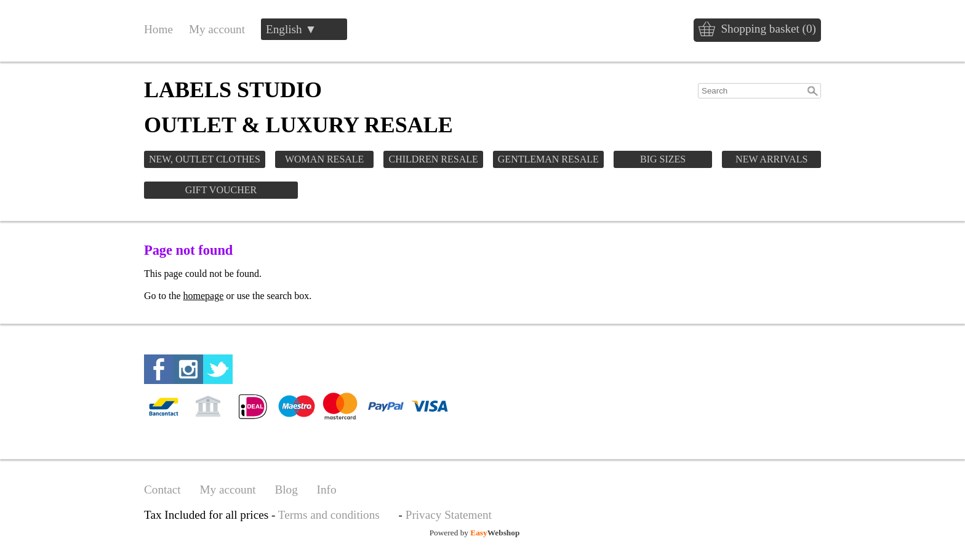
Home (158, 29)
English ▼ (291, 29)
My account (217, 29)
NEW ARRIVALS (771, 159)
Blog (286, 490)
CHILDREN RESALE (433, 159)
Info (327, 490)
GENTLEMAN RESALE (548, 159)
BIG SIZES (663, 159)
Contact (162, 490)
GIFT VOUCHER (221, 190)
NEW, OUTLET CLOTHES (205, 159)
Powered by (475, 533)
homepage (204, 296)
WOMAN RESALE (324, 159)
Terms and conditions (329, 515)
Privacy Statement (449, 515)
